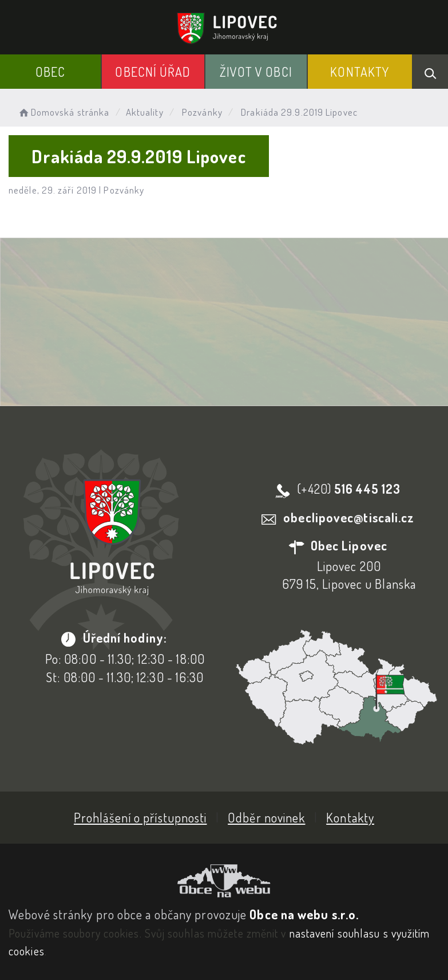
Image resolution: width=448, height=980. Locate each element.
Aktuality (145, 112)
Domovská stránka (63, 112)
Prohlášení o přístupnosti (140, 817)
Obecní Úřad (153, 72)
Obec (50, 72)
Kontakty (360, 72)
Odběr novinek (266, 817)
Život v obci (256, 72)
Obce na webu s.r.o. (304, 914)
